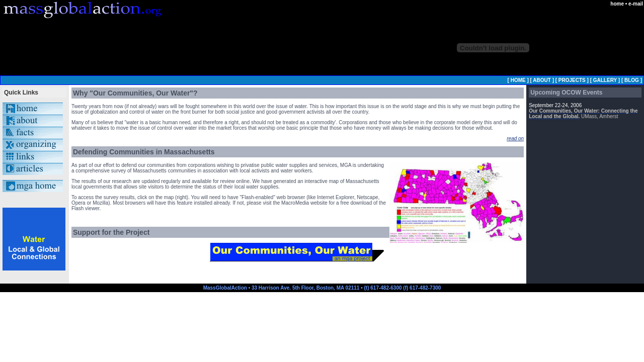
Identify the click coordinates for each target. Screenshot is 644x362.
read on (515, 139)
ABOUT (542, 80)
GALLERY (605, 80)
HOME (518, 80)
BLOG (632, 80)
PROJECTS (572, 80)
